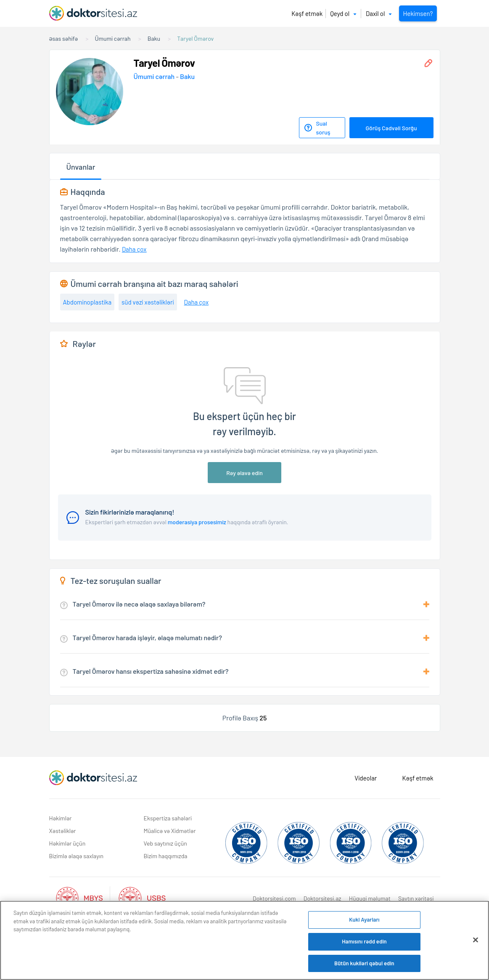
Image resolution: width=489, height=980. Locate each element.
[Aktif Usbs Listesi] (142, 897)
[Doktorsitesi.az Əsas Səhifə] (93, 778)
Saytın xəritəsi (416, 898)
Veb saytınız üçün (165, 843)
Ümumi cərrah (155, 76)
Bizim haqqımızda (166, 856)
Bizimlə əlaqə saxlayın (77, 856)
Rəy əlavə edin (244, 473)
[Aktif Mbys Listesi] (83, 897)
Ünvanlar (81, 167)
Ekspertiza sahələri (168, 818)
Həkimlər (61, 818)
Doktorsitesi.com (274, 898)
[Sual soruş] (322, 128)
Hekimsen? (418, 13)
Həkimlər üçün (67, 843)
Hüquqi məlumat (370, 898)
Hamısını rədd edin (364, 943)
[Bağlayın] (476, 941)
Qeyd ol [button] (343, 13)
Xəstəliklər (63, 831)
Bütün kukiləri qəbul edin (364, 964)
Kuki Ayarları (364, 921)
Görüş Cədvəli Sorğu (391, 128)
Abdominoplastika (87, 302)
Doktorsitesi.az (322, 898)
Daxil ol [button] (379, 13)
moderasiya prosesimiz (197, 522)
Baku (187, 76)
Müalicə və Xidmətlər (170, 831)
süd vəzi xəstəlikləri (148, 302)
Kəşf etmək (307, 13)
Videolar (366, 778)
